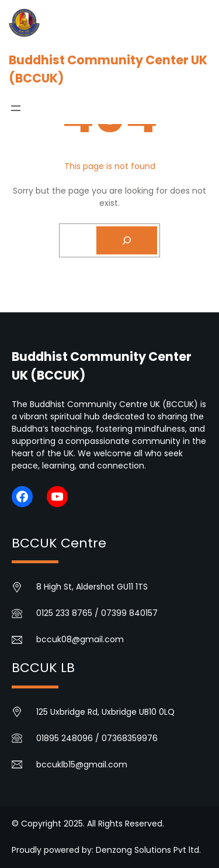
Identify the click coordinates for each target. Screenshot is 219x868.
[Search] (127, 240)
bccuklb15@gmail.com (82, 764)
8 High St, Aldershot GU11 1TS (92, 587)
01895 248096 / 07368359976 (97, 738)
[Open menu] (16, 108)
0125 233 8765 (64, 613)
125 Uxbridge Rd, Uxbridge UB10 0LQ (105, 712)
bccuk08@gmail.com (80, 639)
